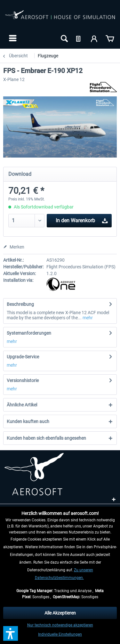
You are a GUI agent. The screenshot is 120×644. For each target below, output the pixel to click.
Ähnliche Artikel (22, 405)
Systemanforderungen (29, 333)
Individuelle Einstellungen (60, 634)
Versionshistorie (23, 380)
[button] (11, 633)
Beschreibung (20, 304)
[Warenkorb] (110, 38)
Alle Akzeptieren (60, 613)
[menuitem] (12, 38)
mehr (87, 318)
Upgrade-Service (23, 357)
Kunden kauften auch (28, 421)
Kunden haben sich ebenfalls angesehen (46, 438)
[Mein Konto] (94, 38)
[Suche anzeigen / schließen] (64, 38)
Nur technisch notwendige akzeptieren (60, 625)
